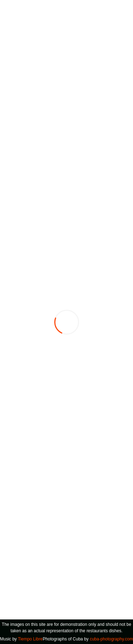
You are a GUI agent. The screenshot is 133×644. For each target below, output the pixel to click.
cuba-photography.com (111, 639)
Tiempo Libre (30, 639)
